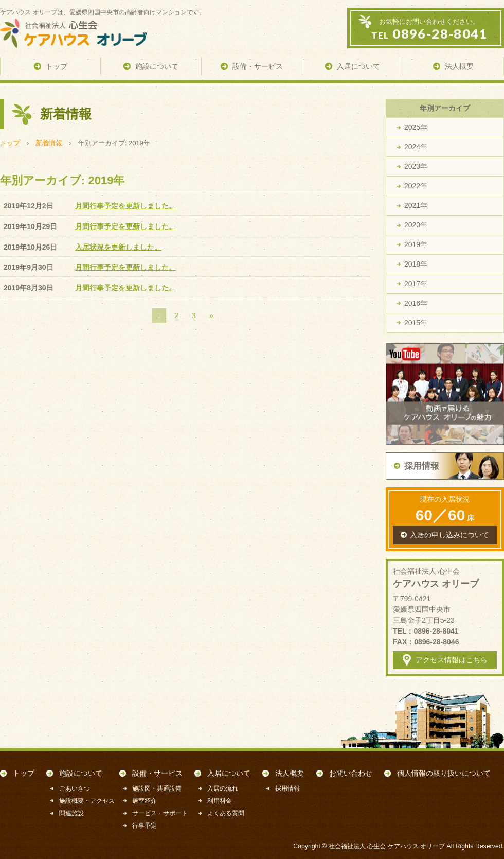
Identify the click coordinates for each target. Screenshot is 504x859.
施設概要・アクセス (87, 801)
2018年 (416, 264)
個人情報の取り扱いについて (444, 773)
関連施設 (71, 813)
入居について (229, 773)
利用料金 (220, 801)
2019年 (416, 244)
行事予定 (145, 826)
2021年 (416, 205)
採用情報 (287, 788)
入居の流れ (223, 788)
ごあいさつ (75, 788)
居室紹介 (145, 801)
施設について (81, 773)
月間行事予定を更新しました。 (125, 206)
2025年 (416, 127)
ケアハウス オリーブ (82, 33)
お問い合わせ (351, 773)
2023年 (416, 166)
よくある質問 (226, 813)
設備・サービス (157, 773)
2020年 (416, 225)
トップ (24, 773)
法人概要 (290, 773)
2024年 (416, 147)
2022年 (416, 186)
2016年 (416, 303)
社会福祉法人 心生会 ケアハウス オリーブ (387, 846)
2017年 (416, 284)
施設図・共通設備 (157, 788)
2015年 (416, 323)
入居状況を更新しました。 (118, 247)
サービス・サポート (160, 813)
